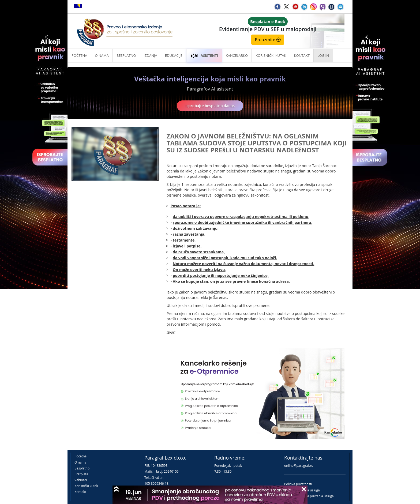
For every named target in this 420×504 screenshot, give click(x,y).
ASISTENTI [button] (204, 55)
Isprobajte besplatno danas (210, 106)
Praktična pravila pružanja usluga (309, 496)
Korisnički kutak (86, 486)
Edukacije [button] (174, 55)
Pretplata (81, 474)
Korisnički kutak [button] (271, 55)
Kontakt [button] (302, 55)
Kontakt (80, 492)
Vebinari (81, 480)
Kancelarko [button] (237, 55)
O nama (102, 55)
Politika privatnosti (298, 484)
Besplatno (126, 55)
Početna (79, 55)
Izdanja (151, 55)
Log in (323, 55)
